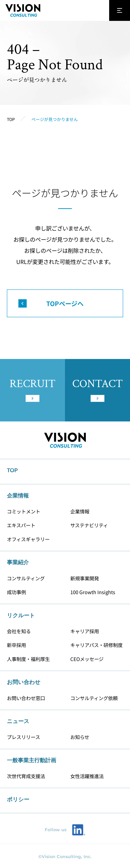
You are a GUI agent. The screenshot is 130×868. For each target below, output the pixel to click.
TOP (12, 470)
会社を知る (19, 631)
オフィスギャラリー (28, 539)
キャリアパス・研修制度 (96, 645)
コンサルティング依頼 (94, 698)
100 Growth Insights (93, 592)
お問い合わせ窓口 (26, 698)
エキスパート (21, 525)
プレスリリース (23, 737)
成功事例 (16, 592)
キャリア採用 (85, 631)
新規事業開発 (85, 578)
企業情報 (80, 511)
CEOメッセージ (87, 659)
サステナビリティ (89, 525)
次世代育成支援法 (26, 776)
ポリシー (18, 799)
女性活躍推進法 (87, 776)
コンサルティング (26, 578)
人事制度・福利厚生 (28, 659)
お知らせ (80, 737)
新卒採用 (16, 645)
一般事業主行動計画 (32, 760)
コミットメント (24, 511)
